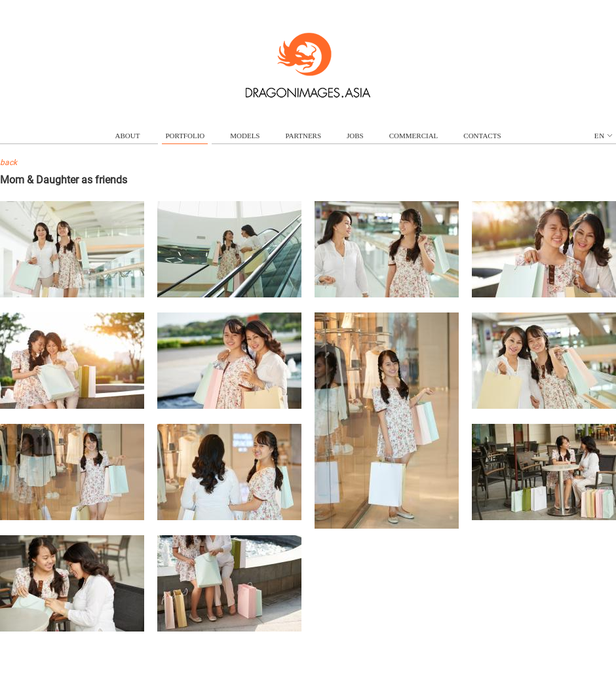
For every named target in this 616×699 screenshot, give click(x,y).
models (245, 136)
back (9, 162)
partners (303, 136)
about (128, 136)
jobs (355, 136)
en (603, 136)
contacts (482, 136)
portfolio (185, 136)
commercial (414, 136)
